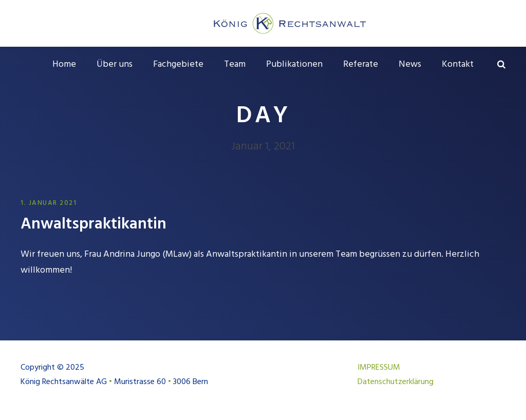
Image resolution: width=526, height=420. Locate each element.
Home (64, 64)
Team (235, 64)
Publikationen (294, 64)
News (410, 64)
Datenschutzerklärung (396, 382)
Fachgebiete (178, 64)
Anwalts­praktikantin (93, 224)
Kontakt (458, 64)
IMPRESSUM (379, 368)
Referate (361, 64)
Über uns (115, 64)
